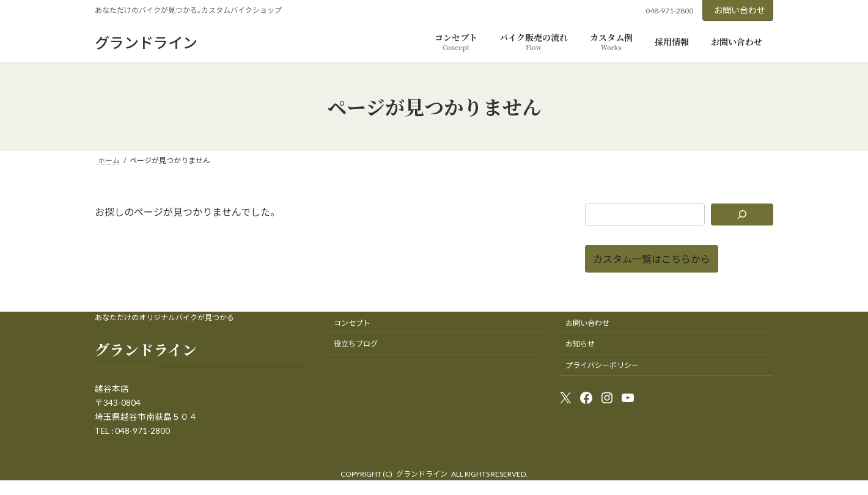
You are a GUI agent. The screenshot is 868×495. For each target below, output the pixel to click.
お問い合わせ (740, 10)
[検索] (742, 215)
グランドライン (422, 474)
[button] (652, 259)
